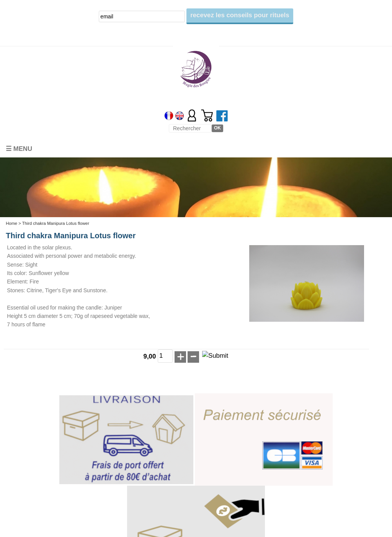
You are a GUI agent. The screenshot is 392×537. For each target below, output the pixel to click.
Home (11, 223)
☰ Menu (19, 149)
